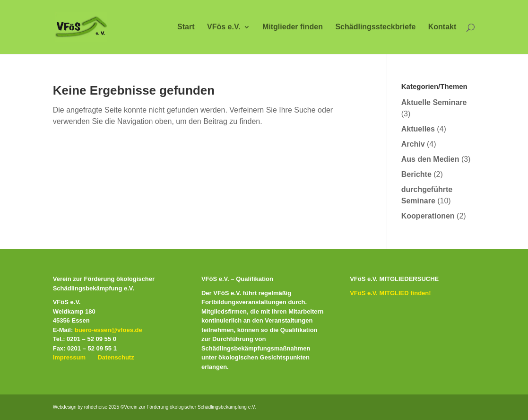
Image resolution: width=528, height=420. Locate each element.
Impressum (69, 357)
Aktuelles (418, 129)
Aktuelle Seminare (434, 102)
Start (186, 27)
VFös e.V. (224, 27)
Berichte (416, 174)
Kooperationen (428, 216)
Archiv (413, 144)
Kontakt (442, 27)
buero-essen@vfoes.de (108, 330)
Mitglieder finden (293, 27)
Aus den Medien (430, 159)
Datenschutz (116, 357)
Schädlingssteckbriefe (375, 27)
